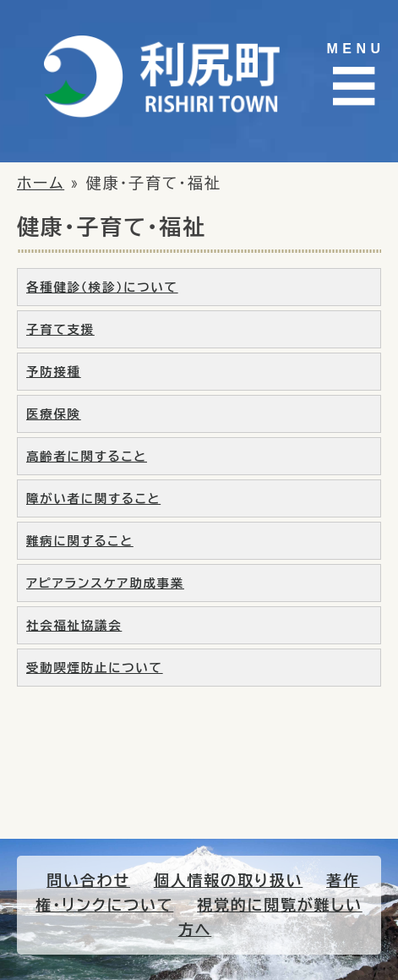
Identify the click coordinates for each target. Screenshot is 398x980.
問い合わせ (88, 880)
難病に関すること (80, 541)
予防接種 (54, 372)
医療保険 (54, 414)
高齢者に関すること (87, 456)
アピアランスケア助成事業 (105, 583)
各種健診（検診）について (102, 287)
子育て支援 (60, 329)
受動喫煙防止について (95, 668)
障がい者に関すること (93, 498)
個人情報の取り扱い (228, 880)
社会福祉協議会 (74, 625)
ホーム (41, 183)
